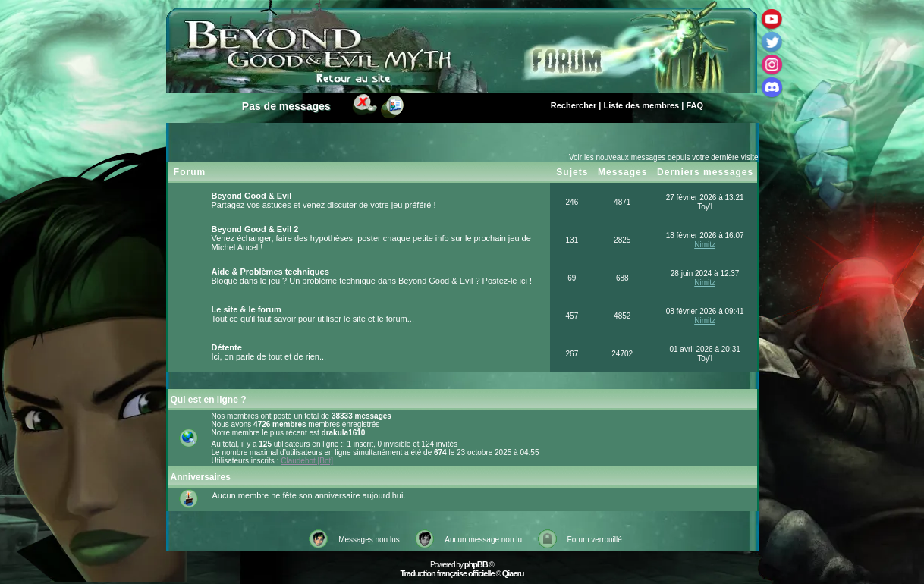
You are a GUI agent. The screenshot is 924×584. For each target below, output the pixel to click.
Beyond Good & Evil (252, 196)
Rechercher (574, 105)
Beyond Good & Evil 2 (255, 229)
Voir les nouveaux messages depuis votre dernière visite (664, 157)
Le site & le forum (247, 309)
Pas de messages (286, 106)
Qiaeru (513, 573)
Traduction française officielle (447, 573)
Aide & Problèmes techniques (270, 272)
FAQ (695, 105)
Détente (227, 347)
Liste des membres (642, 105)
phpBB (476, 564)
